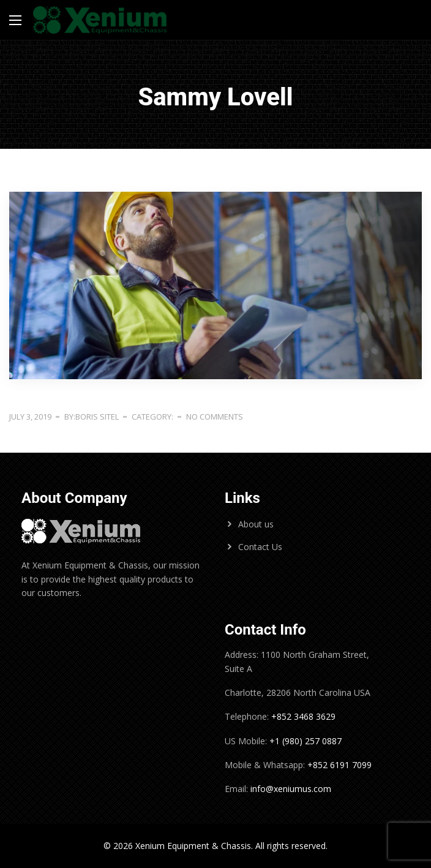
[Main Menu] (15, 20)
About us (256, 524)
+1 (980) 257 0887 (305, 741)
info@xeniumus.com (291, 789)
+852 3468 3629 (302, 716)
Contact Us (260, 547)
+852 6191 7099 (339, 765)
